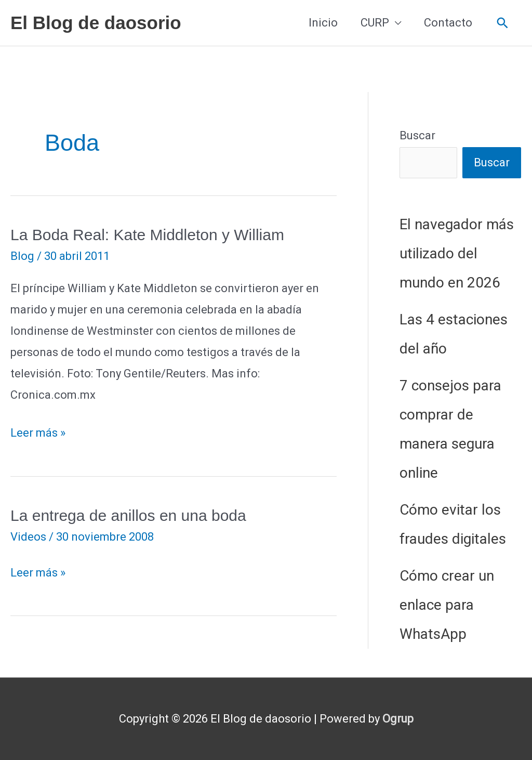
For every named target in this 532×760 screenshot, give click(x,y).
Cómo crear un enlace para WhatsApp (447, 605)
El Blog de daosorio (96, 23)
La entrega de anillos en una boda (128, 515)
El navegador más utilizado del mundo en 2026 (457, 253)
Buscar (417, 135)
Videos (28, 537)
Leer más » (38, 433)
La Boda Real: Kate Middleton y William (147, 235)
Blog (22, 256)
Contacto (448, 23)
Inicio (323, 23)
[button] (503, 23)
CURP (375, 23)
